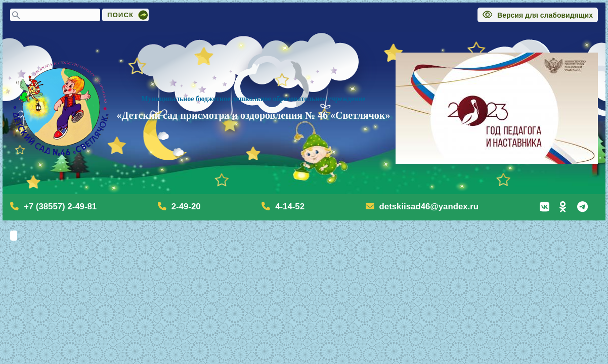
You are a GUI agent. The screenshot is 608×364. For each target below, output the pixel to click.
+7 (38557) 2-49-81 (60, 207)
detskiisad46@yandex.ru (429, 207)
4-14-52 (290, 207)
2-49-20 (186, 207)
